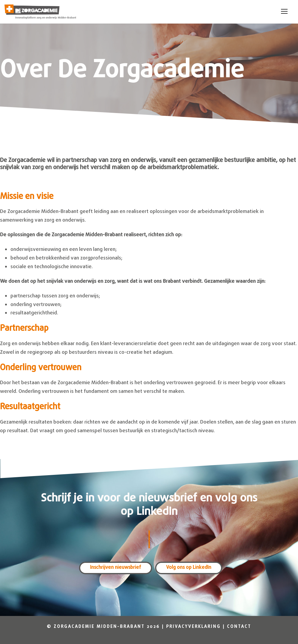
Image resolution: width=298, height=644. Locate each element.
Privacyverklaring (193, 627)
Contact (239, 627)
